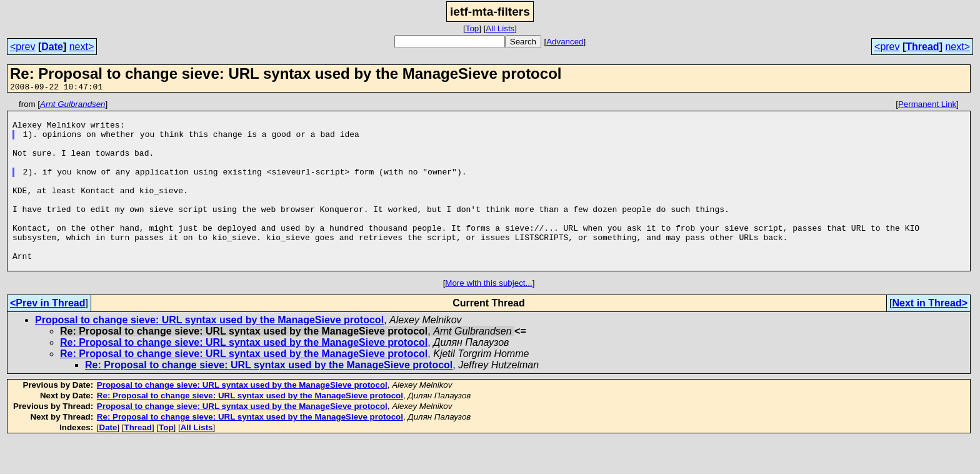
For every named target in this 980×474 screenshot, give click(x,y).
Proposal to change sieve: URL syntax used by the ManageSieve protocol (209, 354)
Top (472, 28)
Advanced (565, 42)
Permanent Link (927, 106)
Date (52, 47)
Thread (922, 47)
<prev (22, 47)
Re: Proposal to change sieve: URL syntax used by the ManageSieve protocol (244, 376)
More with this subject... (488, 317)
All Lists (500, 28)
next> (82, 47)
